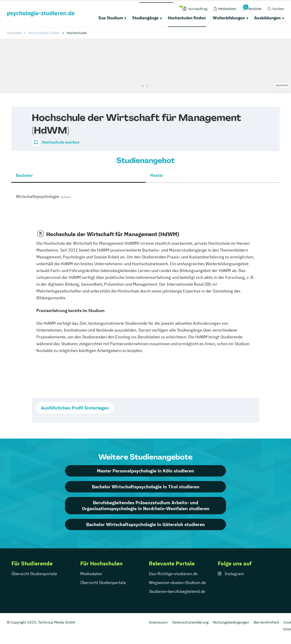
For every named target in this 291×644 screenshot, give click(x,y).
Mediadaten (91, 574)
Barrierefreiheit (266, 622)
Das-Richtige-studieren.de (173, 574)
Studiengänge (145, 18)
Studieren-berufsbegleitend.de (177, 591)
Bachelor (24, 175)
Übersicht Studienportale (34, 574)
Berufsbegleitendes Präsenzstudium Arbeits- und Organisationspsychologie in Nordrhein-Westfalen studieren (146, 505)
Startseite (14, 33)
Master (157, 175)
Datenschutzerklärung (190, 622)
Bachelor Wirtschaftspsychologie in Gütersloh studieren (145, 524)
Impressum (158, 622)
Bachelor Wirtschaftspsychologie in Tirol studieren (146, 487)
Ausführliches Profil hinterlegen (75, 408)
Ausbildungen (267, 18)
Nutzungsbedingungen (231, 622)
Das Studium (111, 18)
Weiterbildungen (229, 18)
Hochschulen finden (187, 18)
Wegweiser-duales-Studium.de (177, 583)
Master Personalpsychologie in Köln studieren (145, 471)
